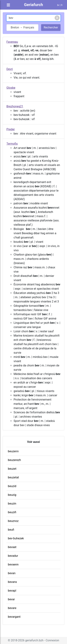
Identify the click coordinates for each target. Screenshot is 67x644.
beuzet (12, 469)
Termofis (12, 144)
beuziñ (12, 512)
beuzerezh (14, 460)
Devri (10, 69)
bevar (11, 599)
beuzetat (13, 477)
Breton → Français (22, 27)
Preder (11, 129)
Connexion (52, 640)
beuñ (11, 530)
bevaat (12, 547)
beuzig (12, 495)
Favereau (12, 42)
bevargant (14, 617)
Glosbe (11, 88)
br (58, 5)
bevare (12, 608)
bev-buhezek (16, 538)
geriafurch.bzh (34, 640)
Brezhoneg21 (15, 106)
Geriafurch (33, 5)
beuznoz (13, 521)
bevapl (12, 591)
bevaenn (13, 564)
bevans (12, 582)
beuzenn (13, 451)
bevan (12, 573)
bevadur (13, 556)
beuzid (12, 486)
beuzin (12, 504)
